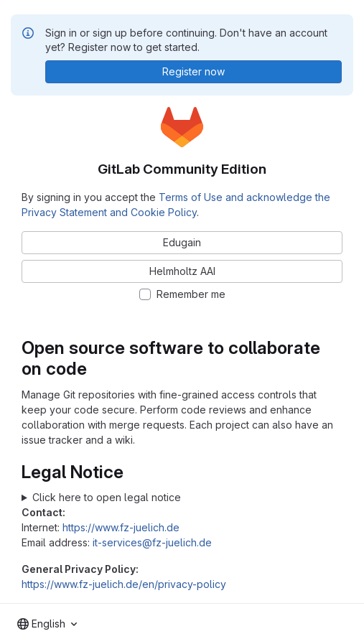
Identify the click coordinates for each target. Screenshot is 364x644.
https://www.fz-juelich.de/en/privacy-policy (124, 584)
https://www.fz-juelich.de (121, 527)
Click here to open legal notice (107, 497)
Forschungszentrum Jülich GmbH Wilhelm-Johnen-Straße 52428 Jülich (182, 497)
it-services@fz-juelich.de (152, 542)
